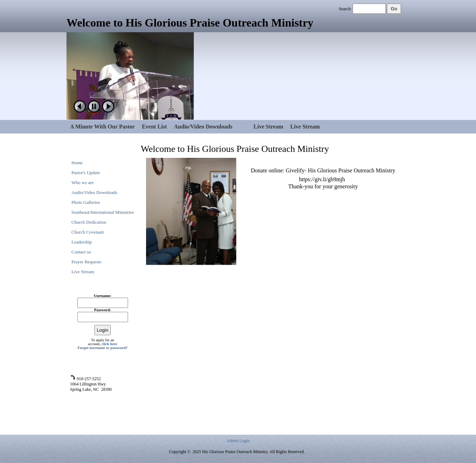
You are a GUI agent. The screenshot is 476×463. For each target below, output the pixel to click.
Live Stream (268, 127)
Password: (102, 310)
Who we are (83, 182)
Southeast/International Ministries (103, 212)
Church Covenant (88, 232)
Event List (154, 127)
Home (77, 163)
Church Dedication (89, 222)
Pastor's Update (86, 173)
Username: (103, 296)
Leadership (82, 242)
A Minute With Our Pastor (102, 127)
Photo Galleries (86, 202)
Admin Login (238, 441)
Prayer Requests (86, 262)
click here (109, 344)
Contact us (81, 252)
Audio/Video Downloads (203, 127)
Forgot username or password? (103, 348)
